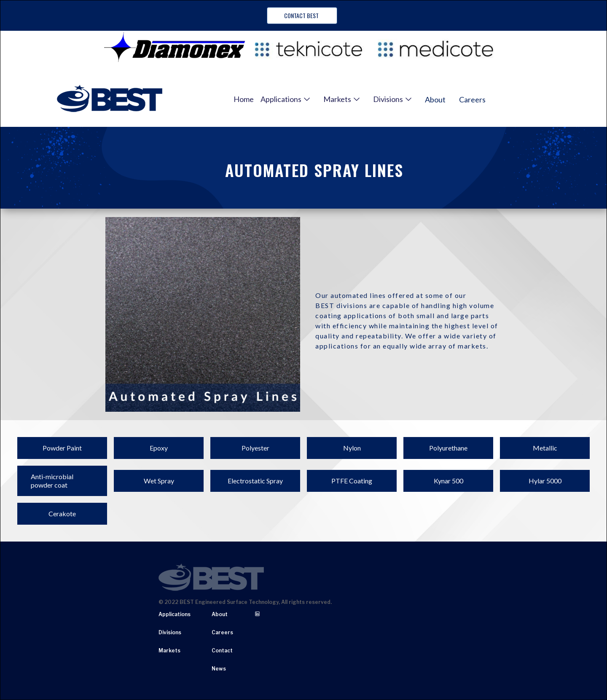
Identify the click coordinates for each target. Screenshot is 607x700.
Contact (222, 650)
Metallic (545, 448)
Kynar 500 (449, 481)
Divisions (170, 632)
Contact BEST (302, 15)
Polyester (255, 448)
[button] (285, 99)
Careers (472, 99)
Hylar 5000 (545, 481)
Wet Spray (159, 481)
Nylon (352, 448)
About (435, 99)
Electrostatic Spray (255, 481)
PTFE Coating (352, 481)
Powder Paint (62, 448)
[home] (110, 99)
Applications (175, 614)
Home (244, 99)
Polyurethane (448, 448)
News (219, 669)
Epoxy (159, 448)
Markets (169, 650)
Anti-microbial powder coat (52, 481)
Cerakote (62, 514)
